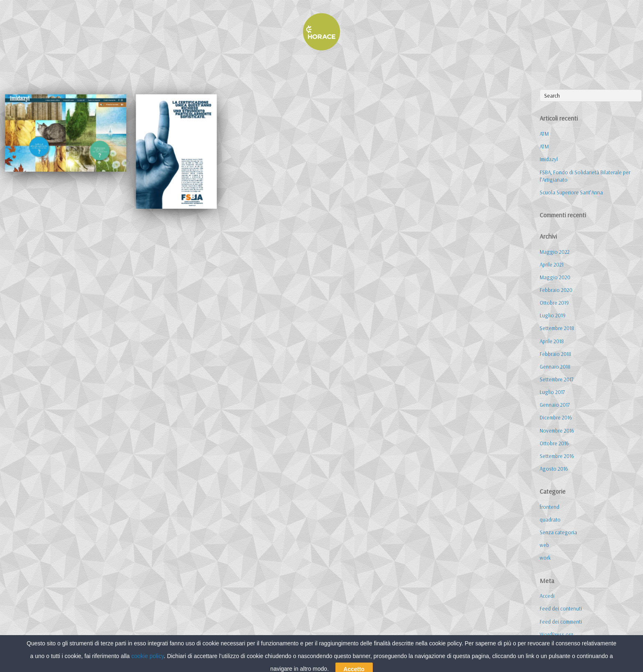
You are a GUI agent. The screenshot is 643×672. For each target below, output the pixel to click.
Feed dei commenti (561, 622)
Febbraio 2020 (556, 290)
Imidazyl (549, 159)
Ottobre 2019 (554, 303)
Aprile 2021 (552, 264)
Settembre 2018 (557, 328)
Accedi (547, 596)
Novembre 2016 (557, 431)
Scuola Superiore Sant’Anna (571, 192)
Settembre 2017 (556, 379)
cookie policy (147, 668)
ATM (544, 134)
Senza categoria (558, 532)
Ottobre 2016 (554, 443)
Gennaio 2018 (555, 367)
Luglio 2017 (552, 392)
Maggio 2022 (555, 252)
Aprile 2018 (552, 341)
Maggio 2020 (555, 277)
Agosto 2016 (554, 469)
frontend (550, 507)
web (544, 545)
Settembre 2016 (557, 456)
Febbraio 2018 (555, 354)
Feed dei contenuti (561, 608)
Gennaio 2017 (555, 405)
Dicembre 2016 (556, 417)
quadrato (550, 519)
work (545, 558)
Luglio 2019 (553, 315)
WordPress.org (557, 634)
